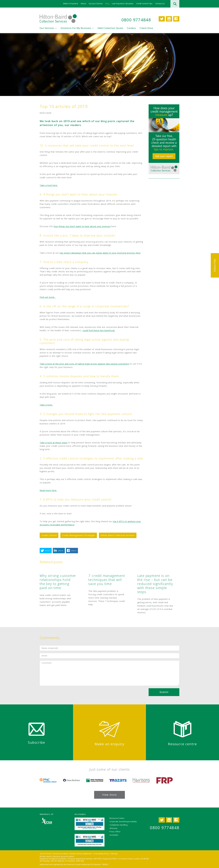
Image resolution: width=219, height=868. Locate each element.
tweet (47, 551)
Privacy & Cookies (60, 854)
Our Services (47, 28)
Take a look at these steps (54, 443)
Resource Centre (117, 818)
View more (109, 795)
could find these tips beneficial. (99, 330)
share (61, 551)
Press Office (115, 832)
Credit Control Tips (144, 3)
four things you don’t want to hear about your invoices (82, 226)
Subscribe (215, 265)
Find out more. (48, 297)
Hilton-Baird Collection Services (118, 535)
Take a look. (46, 405)
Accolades (114, 835)
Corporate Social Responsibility (123, 821)
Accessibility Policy (101, 854)
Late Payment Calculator (123, 3)
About (83, 3)
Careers (131, 28)
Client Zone (146, 28)
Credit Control (49, 535)
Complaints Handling (118, 825)
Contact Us (160, 3)
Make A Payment (71, 3)
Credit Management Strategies (79, 535)
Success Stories (96, 3)
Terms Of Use (45, 854)
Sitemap (114, 854)
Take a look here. (49, 185)
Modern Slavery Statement (81, 854)
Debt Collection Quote (110, 28)
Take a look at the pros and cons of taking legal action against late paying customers (84, 364)
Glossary (113, 828)
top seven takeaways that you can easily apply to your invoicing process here (100, 253)
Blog (107, 3)
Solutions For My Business (76, 28)
